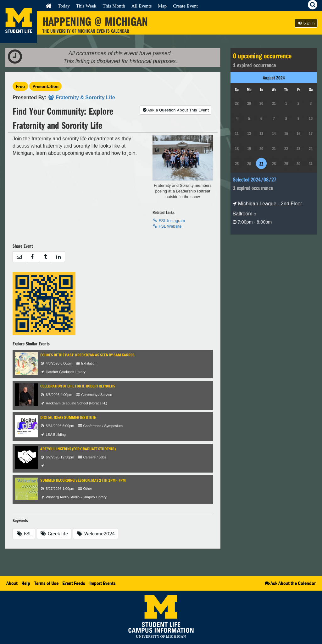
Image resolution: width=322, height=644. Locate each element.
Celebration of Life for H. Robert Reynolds (78, 386)
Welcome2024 (96, 533)
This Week (86, 6)
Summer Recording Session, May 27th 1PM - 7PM (83, 480)
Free (20, 86)
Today (64, 6)
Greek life (54, 533)
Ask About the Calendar (290, 583)
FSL (24, 533)
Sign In (306, 23)
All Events (142, 6)
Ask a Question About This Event (175, 110)
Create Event (185, 6)
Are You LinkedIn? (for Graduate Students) (78, 449)
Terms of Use (46, 583)
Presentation (45, 86)
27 (261, 164)
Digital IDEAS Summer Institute (68, 417)
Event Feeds (74, 583)
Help (26, 583)
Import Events (103, 583)
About (12, 583)
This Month (114, 6)
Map (162, 6)
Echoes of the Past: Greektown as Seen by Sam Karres (87, 355)
